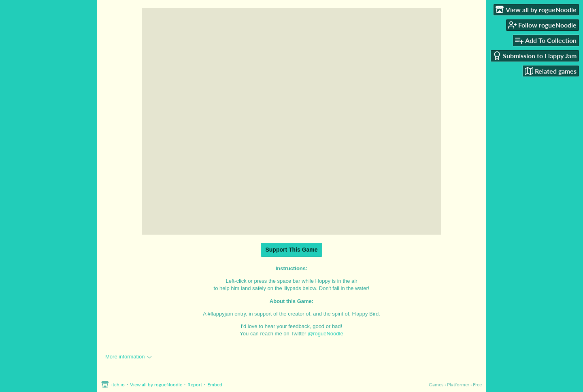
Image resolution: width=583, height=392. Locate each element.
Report (195, 385)
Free (477, 385)
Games (436, 385)
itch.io (118, 385)
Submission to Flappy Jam (535, 56)
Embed (215, 385)
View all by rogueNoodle (156, 385)
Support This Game (291, 250)
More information (129, 357)
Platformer (458, 385)
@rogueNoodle (326, 334)
